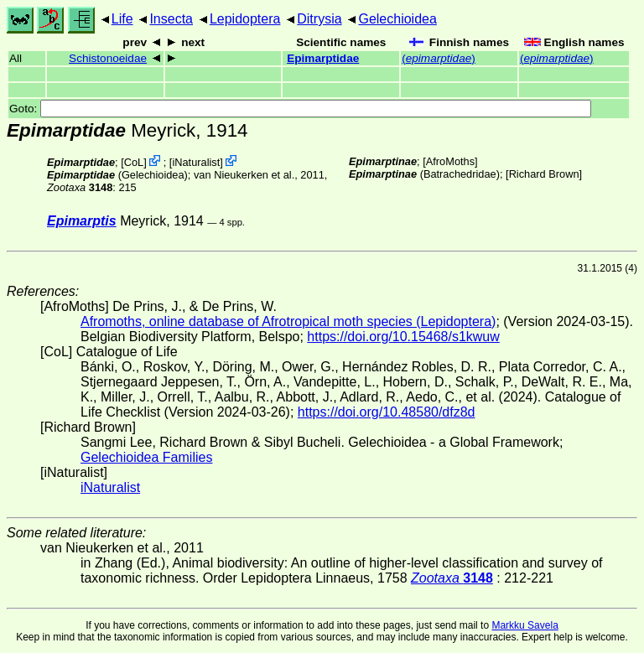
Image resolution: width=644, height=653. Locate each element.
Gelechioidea (397, 19)
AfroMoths (450, 161)
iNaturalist (196, 162)
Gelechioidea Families (146, 457)
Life (122, 19)
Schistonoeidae (108, 58)
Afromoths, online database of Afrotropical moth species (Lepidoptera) (288, 321)
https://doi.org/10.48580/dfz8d (387, 412)
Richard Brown (544, 174)
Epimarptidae (323, 58)
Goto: (300, 109)
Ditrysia (319, 19)
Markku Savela (525, 625)
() (439, 58)
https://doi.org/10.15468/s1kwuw (403, 337)
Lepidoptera (245, 19)
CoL (134, 162)
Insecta (171, 19)
